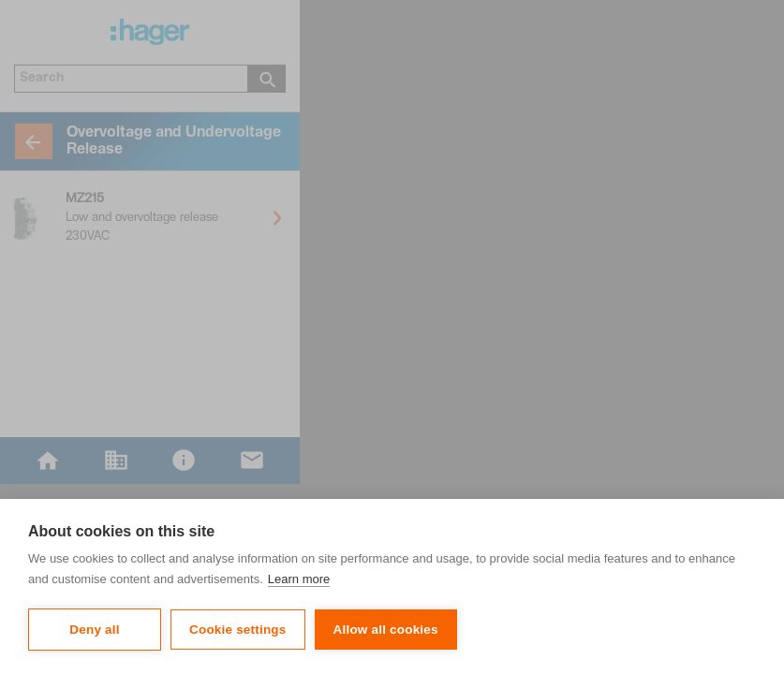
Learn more (299, 579)
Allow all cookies (386, 630)
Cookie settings (238, 630)
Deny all (94, 630)
